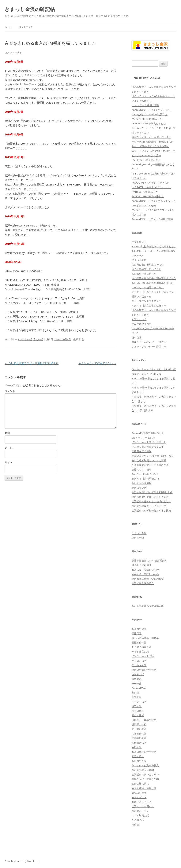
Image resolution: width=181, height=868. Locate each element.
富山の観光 (138, 715)
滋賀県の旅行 (139, 724)
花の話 (135, 693)
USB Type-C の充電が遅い (146, 160)
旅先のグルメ (139, 797)
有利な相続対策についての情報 (149, 460)
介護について (139, 319)
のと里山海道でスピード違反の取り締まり (32, 363)
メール (9, 448)
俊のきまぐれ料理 (141, 565)
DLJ (154, 374)
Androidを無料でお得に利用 (147, 433)
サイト (9, 462)
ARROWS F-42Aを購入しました (149, 123)
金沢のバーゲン (140, 811)
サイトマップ (26, 27)
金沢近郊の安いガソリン (145, 774)
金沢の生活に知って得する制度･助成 (152, 492)
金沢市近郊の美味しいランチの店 (150, 497)
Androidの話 (25, 339)
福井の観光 (138, 711)
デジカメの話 (139, 665)
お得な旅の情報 (140, 784)
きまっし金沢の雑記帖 (30, 9)
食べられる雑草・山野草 (145, 638)
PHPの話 (136, 683)
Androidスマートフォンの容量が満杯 (152, 219)
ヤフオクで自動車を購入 (145, 765)
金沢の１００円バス (143, 806)
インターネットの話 (143, 656)
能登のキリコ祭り (141, 469)
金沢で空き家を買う (143, 583)
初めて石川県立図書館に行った (149, 306)
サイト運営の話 (140, 652)
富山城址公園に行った (144, 274)
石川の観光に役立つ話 (144, 752)
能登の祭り (138, 756)
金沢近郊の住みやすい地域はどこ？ (151, 501)
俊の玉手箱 (138, 538)
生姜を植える (139, 242)
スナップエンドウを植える (146, 301)
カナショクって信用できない (97, 363)
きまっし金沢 (139, 533)
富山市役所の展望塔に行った (148, 265)
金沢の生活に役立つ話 (144, 670)
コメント (10, 391)
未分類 (135, 825)
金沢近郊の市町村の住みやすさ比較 (151, 510)
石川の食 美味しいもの (145, 570)
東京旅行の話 (139, 729)
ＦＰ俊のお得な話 (141, 647)
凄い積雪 (137, 337)
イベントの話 (139, 702)
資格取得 (137, 679)
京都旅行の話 (139, 738)
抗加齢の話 (138, 674)
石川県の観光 (139, 629)
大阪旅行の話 (139, 734)
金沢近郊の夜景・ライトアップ (149, 506)
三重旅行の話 (139, 642)
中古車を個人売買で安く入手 (148, 447)
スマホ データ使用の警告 (145, 105)
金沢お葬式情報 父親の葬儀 (148, 579)
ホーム (8, 27)
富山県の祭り (139, 761)
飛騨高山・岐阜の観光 (144, 720)
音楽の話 (38, 339)
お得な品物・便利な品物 (145, 779)
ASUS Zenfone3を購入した (147, 119)
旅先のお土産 (139, 793)
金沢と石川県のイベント (145, 474)
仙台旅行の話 (139, 743)
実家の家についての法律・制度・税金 (153, 456)
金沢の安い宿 (139, 488)
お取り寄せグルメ (141, 802)
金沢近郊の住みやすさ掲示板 (148, 606)
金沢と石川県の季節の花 (145, 479)
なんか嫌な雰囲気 (141, 324)
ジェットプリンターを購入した (149, 347)
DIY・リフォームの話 (143, 438)
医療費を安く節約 (141, 451)
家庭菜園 (137, 633)
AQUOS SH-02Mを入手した (148, 196)
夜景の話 (137, 697)
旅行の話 (137, 747)
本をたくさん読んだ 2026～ (149, 342)
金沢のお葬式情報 (141, 483)
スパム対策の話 (140, 815)
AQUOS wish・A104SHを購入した (151, 183)
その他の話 (138, 820)
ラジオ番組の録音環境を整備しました (153, 142)
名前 (7, 433)
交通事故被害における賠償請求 (149, 561)
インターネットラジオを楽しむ (149, 442)
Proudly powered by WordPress (22, 861)
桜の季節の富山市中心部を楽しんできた (154, 278)
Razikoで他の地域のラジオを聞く (150, 146)
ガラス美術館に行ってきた (146, 269)
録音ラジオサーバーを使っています (151, 137)
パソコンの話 (139, 661)
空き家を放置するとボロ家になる (150, 465)
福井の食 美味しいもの (145, 574)
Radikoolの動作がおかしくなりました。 (154, 246)
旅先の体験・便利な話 (144, 788)
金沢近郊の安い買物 (143, 770)
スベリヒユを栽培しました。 (148, 287)
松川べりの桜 (139, 260)
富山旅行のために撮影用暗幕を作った (153, 283)
